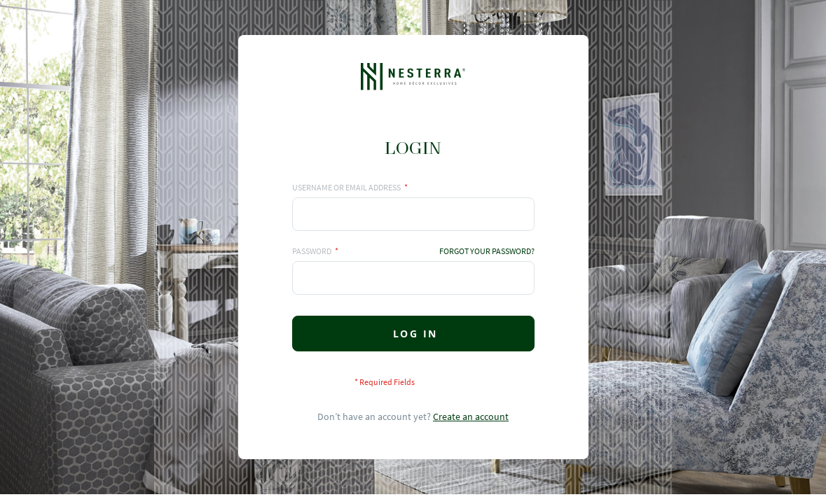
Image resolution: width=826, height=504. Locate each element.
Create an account (471, 416)
